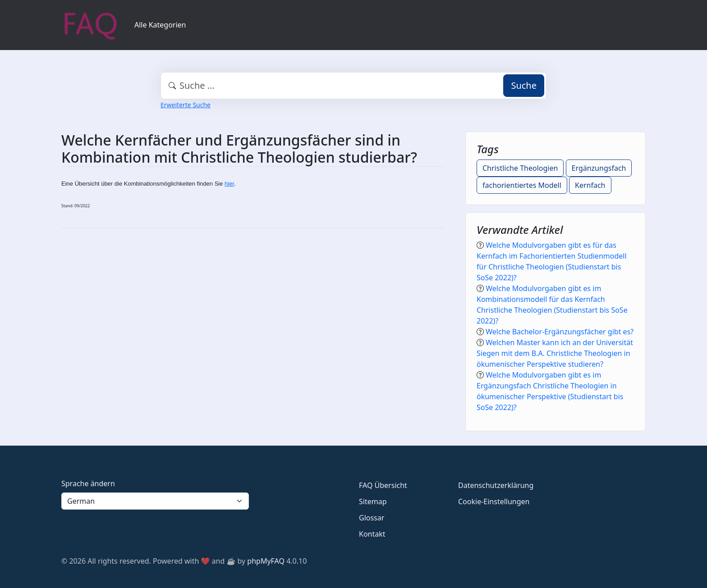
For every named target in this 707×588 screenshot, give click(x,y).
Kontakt (372, 534)
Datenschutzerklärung (496, 485)
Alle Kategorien (160, 25)
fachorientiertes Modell (522, 185)
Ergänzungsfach (599, 168)
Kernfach (590, 185)
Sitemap (373, 501)
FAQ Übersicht (383, 485)
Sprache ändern (88, 483)
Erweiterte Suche (186, 105)
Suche (524, 85)
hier (229, 184)
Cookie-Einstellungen (494, 501)
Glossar (372, 518)
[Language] (155, 501)
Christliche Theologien (520, 168)
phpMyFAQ (266, 561)
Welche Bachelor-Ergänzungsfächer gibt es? (560, 332)
